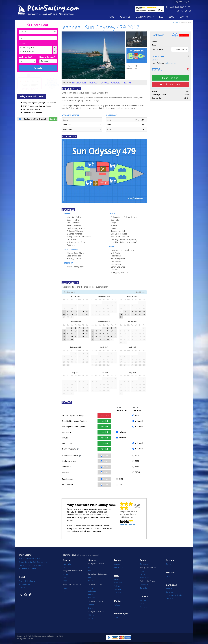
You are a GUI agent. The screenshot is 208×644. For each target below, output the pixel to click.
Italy (117, 576)
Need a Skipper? (47, 57)
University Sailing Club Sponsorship (33, 562)
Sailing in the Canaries (148, 581)
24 (72, 314)
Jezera (65, 591)
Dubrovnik (67, 564)
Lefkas (91, 594)
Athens (91, 567)
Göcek (143, 604)
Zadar (65, 594)
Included (104, 421)
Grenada (169, 598)
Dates (22, 44)
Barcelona (144, 564)
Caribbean (171, 585)
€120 (121, 479)
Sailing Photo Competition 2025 (32, 565)
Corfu (91, 588)
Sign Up (53, 119)
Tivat (116, 617)
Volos (91, 618)
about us (125, 17)
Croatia (67, 560)
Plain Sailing (25, 555)
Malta (117, 601)
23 (68, 314)
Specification (79, 83)
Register (178, 2)
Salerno (117, 586)
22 (64, 314)
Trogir (65, 581)
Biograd (65, 588)
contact (185, 17)
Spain (143, 560)
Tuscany (117, 593)
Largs (168, 576)
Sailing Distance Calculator (30, 559)
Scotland (171, 573)
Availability (117, 83)
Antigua (169, 589)
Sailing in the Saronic (96, 601)
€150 (137, 467)
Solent (169, 564)
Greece (92, 560)
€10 (120, 485)
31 (121, 317)
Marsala (117, 580)
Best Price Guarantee (28, 568)
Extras (128, 83)
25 (76, 314)
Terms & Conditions (27, 581)
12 (83, 331)
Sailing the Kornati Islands (71, 584)
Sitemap (23, 587)
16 (68, 311)
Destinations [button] (144, 17)
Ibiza (142, 571)
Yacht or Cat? (25, 57)
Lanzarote (144, 585)
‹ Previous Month (69, 292)
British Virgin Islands (174, 595)
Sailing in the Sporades (96, 612)
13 (87, 331)
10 (76, 331)
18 (76, 311)
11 (80, 331)
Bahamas (170, 592)
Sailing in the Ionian (95, 584)
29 (140, 314)
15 (64, 311)
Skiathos (92, 615)
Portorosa (118, 583)
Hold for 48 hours (170, 84)
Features (104, 83)
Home (111, 17)
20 (83, 311)
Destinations (69, 555)
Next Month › (140, 292)
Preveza (92, 598)
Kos (90, 577)
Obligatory (104, 416)
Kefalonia (92, 591)
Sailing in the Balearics (148, 568)
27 (83, 314)
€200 (137, 455)
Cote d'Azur (119, 567)
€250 (137, 415)
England (170, 560)
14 (64, 334)
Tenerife (143, 588)
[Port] (38, 38)
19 (80, 311)
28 (87, 314)
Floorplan (93, 83)
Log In (187, 2)
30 (144, 314)
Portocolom (145, 577)
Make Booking (170, 78)
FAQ (161, 17)
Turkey (144, 596)
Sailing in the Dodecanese (97, 574)
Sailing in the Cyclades (96, 564)
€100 (137, 461)
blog (171, 17)
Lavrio (91, 570)
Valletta (117, 605)
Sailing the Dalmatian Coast (72, 571)
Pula (64, 567)
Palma (142, 574)
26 (80, 314)
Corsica (117, 564)
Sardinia (117, 589)
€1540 (137, 472)
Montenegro (121, 614)
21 (87, 311)
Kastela (65, 574)
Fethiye (143, 600)
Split (64, 577)
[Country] (38, 32)
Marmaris (144, 607)
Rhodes (91, 581)
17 (72, 311)
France (118, 560)
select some (171, 63)
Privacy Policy (25, 584)
